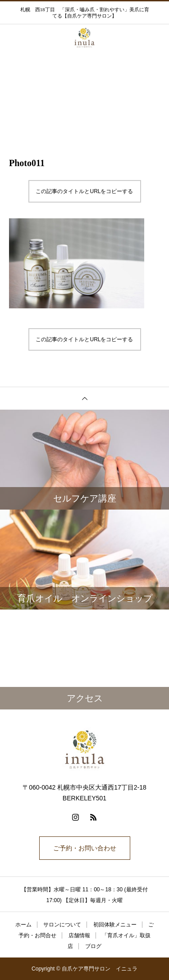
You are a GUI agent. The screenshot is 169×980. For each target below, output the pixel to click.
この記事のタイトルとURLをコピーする (84, 191)
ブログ (93, 946)
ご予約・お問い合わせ (85, 848)
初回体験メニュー (115, 925)
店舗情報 (79, 935)
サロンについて (62, 925)
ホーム (23, 925)
